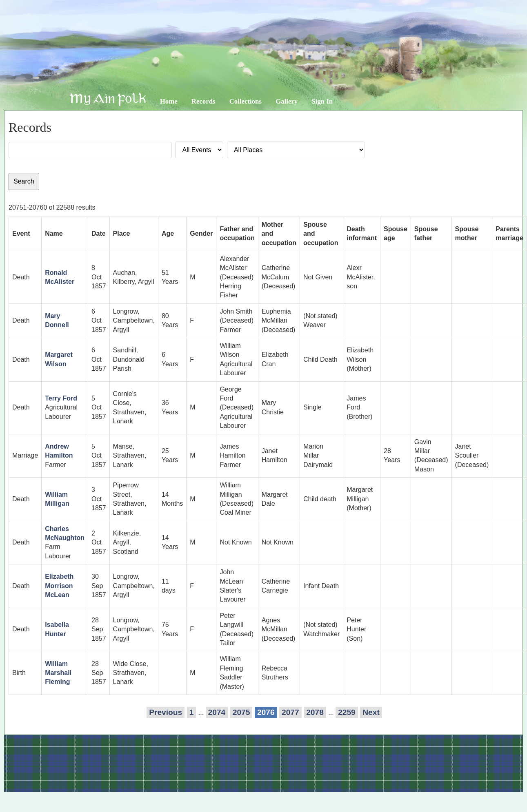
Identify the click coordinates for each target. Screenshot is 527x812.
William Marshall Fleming (58, 673)
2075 (241, 712)
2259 (347, 712)
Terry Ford (61, 398)
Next (371, 712)
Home (169, 101)
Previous (166, 712)
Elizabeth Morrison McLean (59, 586)
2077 (290, 712)
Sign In (322, 101)
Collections (246, 101)
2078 (315, 712)
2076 (266, 712)
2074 (217, 712)
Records (203, 101)
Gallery (287, 101)
